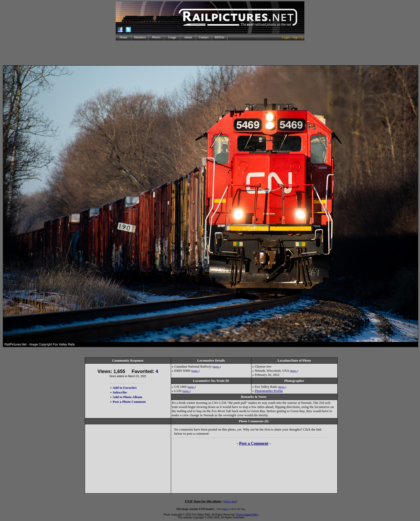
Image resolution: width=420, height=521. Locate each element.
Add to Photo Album (127, 397)
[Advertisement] (210, 53)
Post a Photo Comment (129, 402)
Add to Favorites (125, 388)
